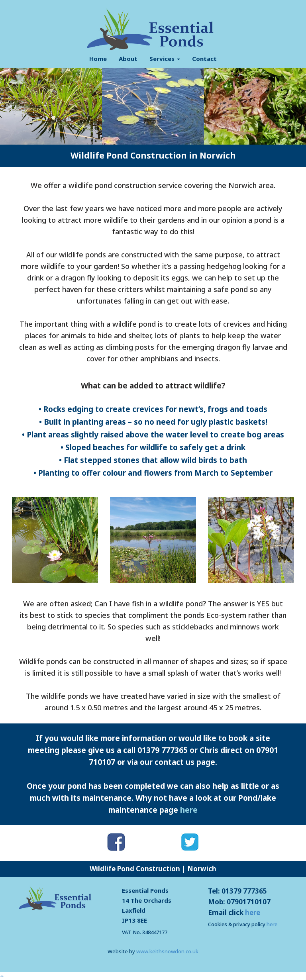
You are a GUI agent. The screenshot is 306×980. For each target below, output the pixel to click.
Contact (204, 59)
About (128, 59)
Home (98, 59)
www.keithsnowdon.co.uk (167, 951)
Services (165, 59)
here (189, 810)
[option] (51, 106)
